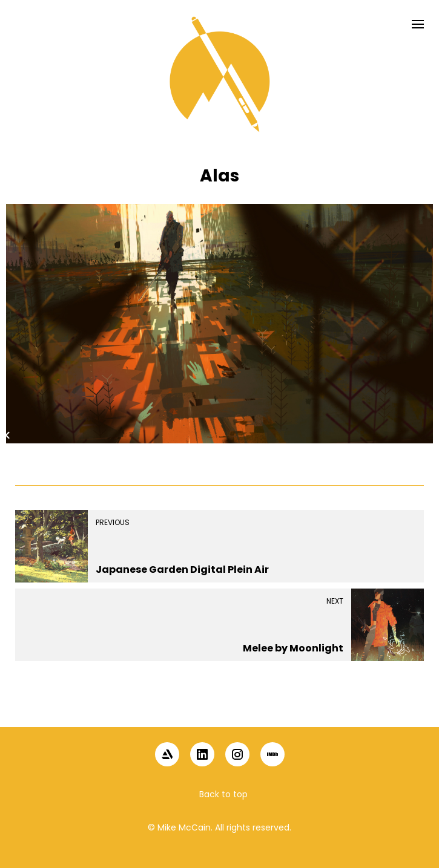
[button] (220, 706)
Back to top (223, 794)
